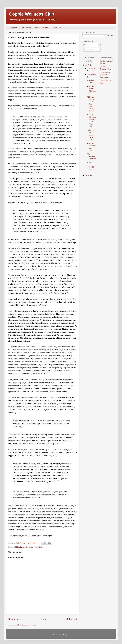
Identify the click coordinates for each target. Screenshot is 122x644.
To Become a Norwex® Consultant (105, 75)
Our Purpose (26, 27)
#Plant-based (39, 547)
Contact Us (56, 27)
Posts (87, 45)
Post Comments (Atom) (27, 625)
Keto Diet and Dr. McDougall (92, 90)
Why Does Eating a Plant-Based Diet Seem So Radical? (91, 104)
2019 (87, 61)
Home (43, 619)
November (92, 75)
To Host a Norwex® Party (106, 68)
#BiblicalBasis (19, 547)
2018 (87, 65)
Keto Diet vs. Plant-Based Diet (92, 147)
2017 (87, 175)
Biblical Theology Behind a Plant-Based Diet (92, 121)
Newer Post (14, 619)
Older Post (71, 619)
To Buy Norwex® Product (107, 62)
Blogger (66, 635)
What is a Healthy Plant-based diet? (91, 135)
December (92, 68)
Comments (89, 50)
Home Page (13, 27)
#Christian (29, 547)
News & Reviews (42, 27)
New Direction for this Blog (92, 166)
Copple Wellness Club (32, 14)
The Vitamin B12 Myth (92, 156)
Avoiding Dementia (92, 81)
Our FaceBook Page (105, 82)
